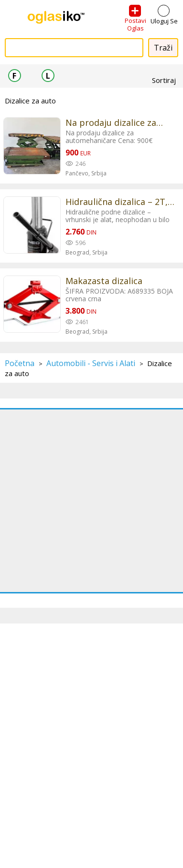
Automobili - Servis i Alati (91, 363)
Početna (20, 363)
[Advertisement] (91, 501)
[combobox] (74, 48)
